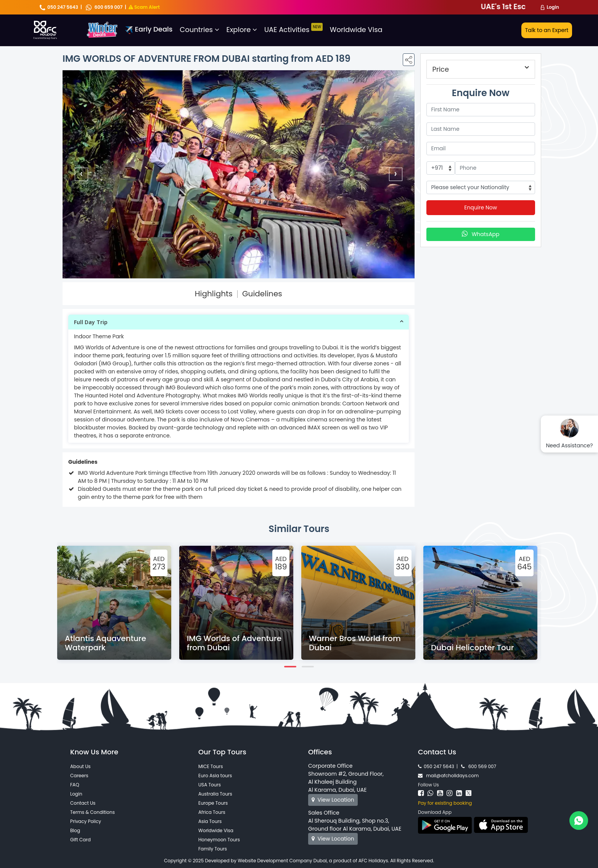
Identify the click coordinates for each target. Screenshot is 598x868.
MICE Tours (211, 766)
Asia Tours (210, 821)
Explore (242, 30)
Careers (79, 776)
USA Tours (210, 785)
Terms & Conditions (92, 812)
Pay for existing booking (445, 803)
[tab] (239, 322)
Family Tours (213, 849)
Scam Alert (144, 7)
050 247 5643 (59, 7)
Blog (75, 830)
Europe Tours (213, 803)
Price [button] (441, 69)
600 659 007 (104, 7)
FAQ (75, 785)
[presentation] (81, 174)
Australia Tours (215, 794)
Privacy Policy (86, 821)
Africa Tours (212, 812)
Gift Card (80, 840)
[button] (239, 322)
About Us (80, 766)
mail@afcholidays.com (448, 776)
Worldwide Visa (356, 30)
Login (553, 7)
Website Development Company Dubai (282, 861)
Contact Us (83, 803)
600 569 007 (479, 766)
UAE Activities (293, 30)
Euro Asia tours (215, 776)
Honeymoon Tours (219, 840)
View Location (333, 800)
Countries (199, 30)
